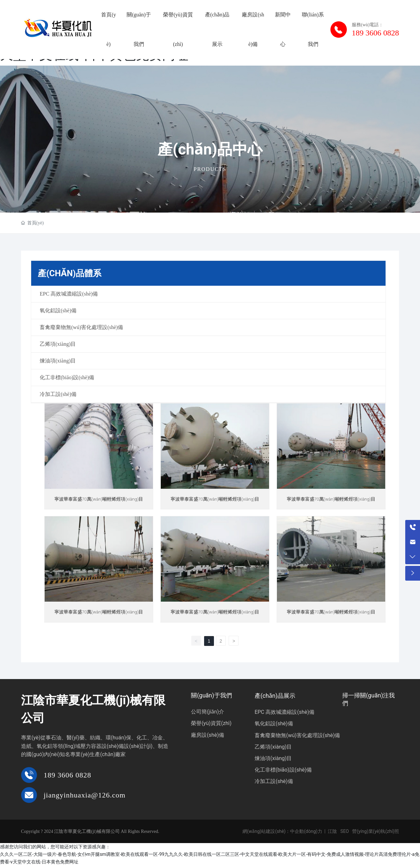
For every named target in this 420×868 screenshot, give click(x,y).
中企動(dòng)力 (306, 834)
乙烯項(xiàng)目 (273, 749)
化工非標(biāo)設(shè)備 (283, 772)
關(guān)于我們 (211, 698)
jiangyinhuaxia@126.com (84, 797)
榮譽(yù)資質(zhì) (211, 725)
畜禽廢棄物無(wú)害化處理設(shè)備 (297, 737)
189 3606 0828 (67, 777)
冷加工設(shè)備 (274, 784)
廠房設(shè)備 (208, 737)
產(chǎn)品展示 (275, 698)
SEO (345, 834)
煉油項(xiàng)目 (273, 761)
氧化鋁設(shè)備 (274, 726)
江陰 (332, 834)
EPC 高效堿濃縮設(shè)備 (284, 714)
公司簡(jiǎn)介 (208, 714)
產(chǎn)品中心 (210, 149)
